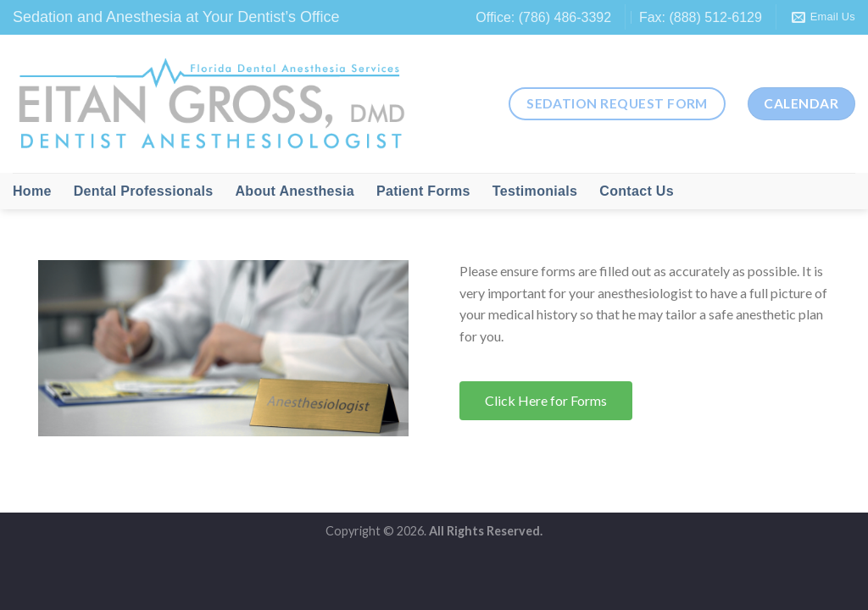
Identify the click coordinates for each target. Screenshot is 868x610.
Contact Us (637, 191)
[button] (546, 401)
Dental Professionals (144, 191)
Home (32, 191)
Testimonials (535, 191)
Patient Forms (423, 191)
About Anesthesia (295, 191)
